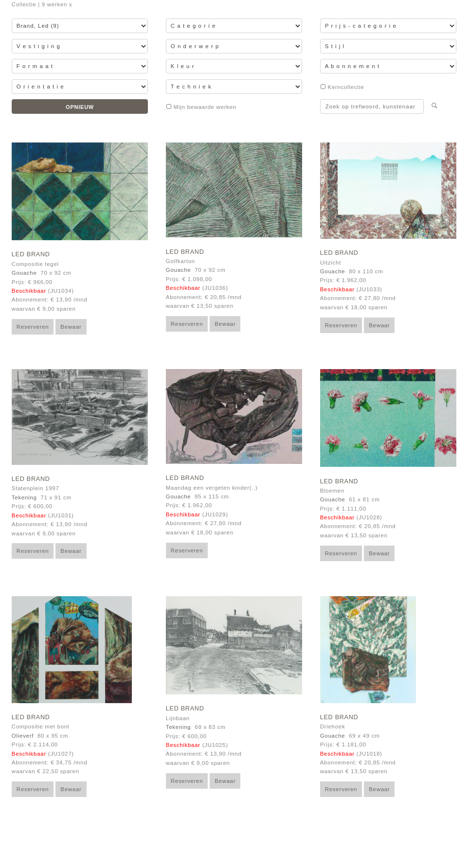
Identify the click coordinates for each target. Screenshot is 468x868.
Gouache (24, 273)
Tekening (24, 497)
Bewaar (71, 327)
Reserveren (33, 327)
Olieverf (23, 736)
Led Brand (31, 254)
